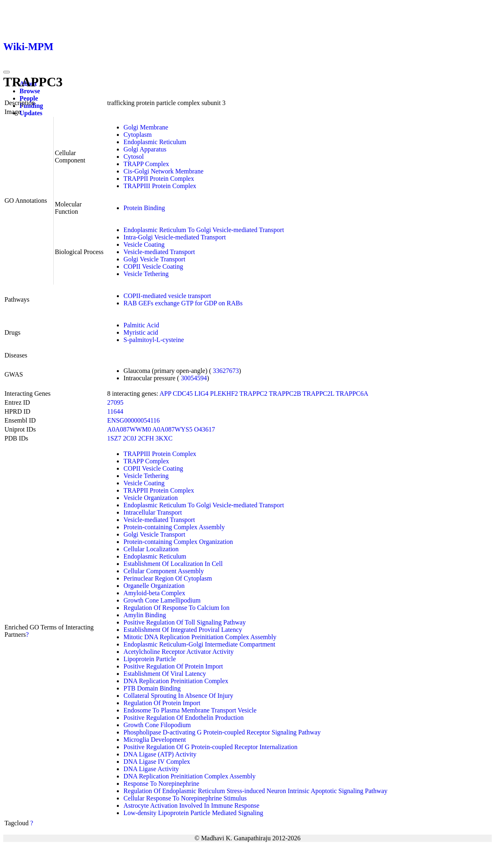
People (29, 98)
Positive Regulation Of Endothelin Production (183, 718)
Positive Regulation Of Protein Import (173, 666)
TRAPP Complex (146, 164)
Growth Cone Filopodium (157, 725)
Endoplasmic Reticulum (155, 142)
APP (165, 393)
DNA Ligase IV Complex (157, 762)
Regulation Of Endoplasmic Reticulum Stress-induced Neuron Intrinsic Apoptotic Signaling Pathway (255, 791)
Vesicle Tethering (146, 274)
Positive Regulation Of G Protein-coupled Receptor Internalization (210, 747)
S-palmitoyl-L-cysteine (153, 340)
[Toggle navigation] (7, 72)
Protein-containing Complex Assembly (174, 527)
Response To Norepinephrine (161, 784)
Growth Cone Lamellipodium (162, 600)
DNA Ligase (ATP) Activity (160, 754)
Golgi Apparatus (145, 149)
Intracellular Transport (153, 512)
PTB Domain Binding (152, 688)
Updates (31, 113)
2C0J (130, 438)
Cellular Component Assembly (163, 571)
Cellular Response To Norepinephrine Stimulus (185, 798)
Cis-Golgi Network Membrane (163, 171)
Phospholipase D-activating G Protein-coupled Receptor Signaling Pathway (222, 732)
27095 (115, 402)
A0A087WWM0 (129, 429)
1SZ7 (114, 438)
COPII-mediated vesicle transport (167, 296)
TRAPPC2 (253, 393)
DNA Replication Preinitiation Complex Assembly (189, 776)
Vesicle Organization (150, 498)
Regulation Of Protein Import (162, 703)
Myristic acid (141, 332)
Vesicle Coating (144, 244)
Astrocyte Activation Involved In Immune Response (191, 806)
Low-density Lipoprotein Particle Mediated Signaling (193, 813)
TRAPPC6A (352, 393)
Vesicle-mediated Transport (159, 252)
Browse (30, 91)
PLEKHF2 (224, 393)
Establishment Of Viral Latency (165, 674)
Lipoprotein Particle (149, 659)
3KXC (164, 438)
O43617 (205, 429)
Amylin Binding (145, 615)
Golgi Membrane (146, 127)
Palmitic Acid (141, 325)
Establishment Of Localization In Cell (173, 564)
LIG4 (201, 393)
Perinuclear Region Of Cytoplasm (168, 578)
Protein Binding (144, 208)
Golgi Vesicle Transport (154, 259)
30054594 (194, 378)
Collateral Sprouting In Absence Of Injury (178, 696)
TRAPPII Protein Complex (159, 179)
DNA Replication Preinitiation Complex (176, 681)
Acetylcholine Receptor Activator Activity (179, 652)
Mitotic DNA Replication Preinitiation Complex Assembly (200, 637)
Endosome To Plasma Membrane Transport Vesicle (190, 710)
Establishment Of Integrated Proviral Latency (183, 630)
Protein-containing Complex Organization (178, 542)
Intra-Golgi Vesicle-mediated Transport (174, 237)
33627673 (226, 371)
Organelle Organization (154, 586)
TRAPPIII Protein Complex (160, 186)
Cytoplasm (137, 135)
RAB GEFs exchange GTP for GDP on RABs (183, 303)
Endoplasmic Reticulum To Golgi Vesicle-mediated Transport (204, 230)
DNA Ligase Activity (151, 769)
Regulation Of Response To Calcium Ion (176, 608)
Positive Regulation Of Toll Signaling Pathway (184, 622)
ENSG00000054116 (133, 420)
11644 (115, 411)
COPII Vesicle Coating (153, 266)
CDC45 (183, 393)
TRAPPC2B (285, 393)
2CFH (146, 438)
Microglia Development (154, 740)
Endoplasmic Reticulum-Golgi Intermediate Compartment (199, 644)
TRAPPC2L (318, 393)
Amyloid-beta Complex (154, 593)
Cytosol (134, 157)
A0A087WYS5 (172, 429)
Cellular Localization (151, 549)
